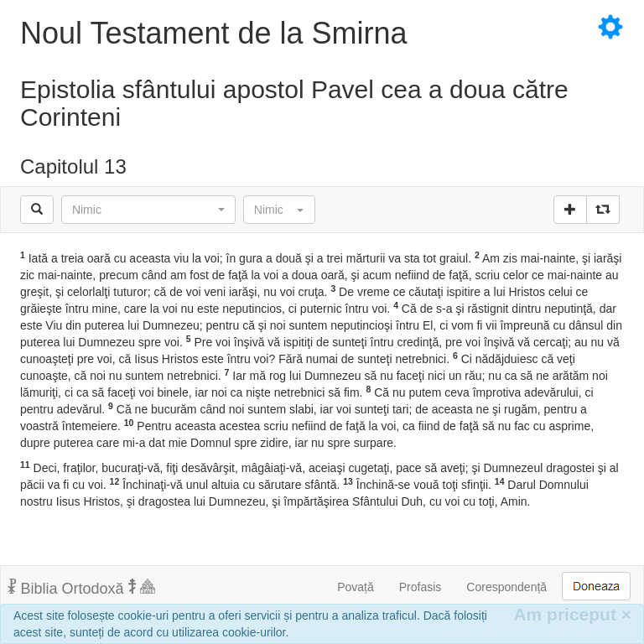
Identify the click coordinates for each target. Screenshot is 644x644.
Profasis (421, 587)
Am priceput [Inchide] (572, 614)
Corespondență (506, 587)
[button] (148, 210)
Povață (356, 587)
